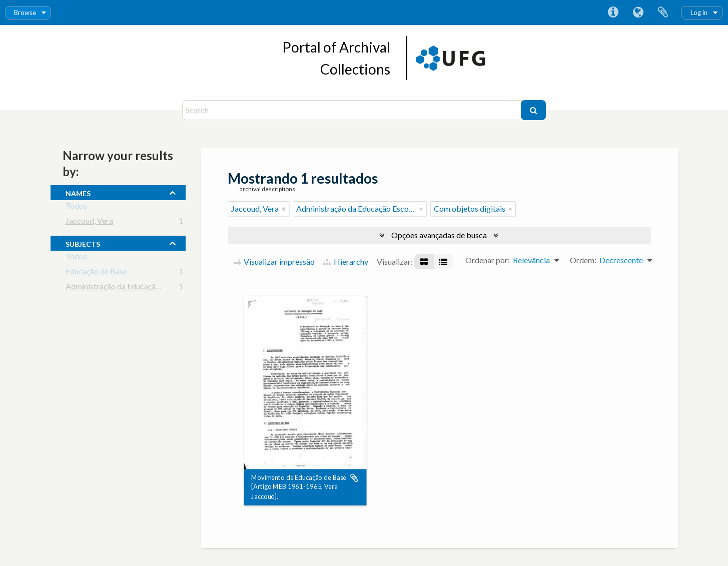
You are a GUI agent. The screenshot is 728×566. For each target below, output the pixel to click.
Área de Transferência (663, 13)
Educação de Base (96, 273)
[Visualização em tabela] (443, 262)
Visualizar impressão (274, 261)
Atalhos (613, 13)
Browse (25, 13)
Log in (699, 13)
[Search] (353, 110)
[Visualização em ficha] (424, 262)
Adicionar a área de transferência (354, 478)
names (78, 192)
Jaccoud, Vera (89, 222)
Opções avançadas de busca (439, 235)
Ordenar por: (488, 260)
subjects (83, 243)
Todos (76, 207)
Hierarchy (346, 261)
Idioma (638, 13)
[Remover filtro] (284, 209)
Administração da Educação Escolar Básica (139, 288)
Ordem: (583, 260)
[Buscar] (533, 110)
